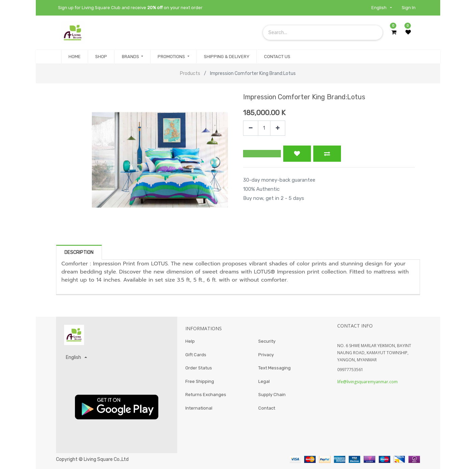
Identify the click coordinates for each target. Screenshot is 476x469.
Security (267, 341)
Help (190, 341)
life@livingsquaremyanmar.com (367, 382)
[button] (262, 154)
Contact (267, 408)
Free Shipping (200, 381)
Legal (264, 381)
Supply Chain (272, 395)
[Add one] (278, 128)
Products (190, 73)
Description (79, 252)
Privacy (266, 355)
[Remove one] (251, 128)
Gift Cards (196, 355)
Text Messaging (274, 368)
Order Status (199, 368)
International (199, 408)
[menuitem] (75, 57)
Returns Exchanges (206, 395)
